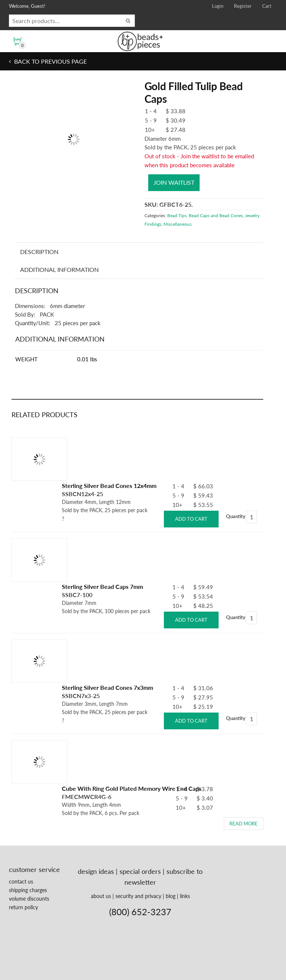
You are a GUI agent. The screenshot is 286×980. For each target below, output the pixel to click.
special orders (140, 871)
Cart (267, 6)
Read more (244, 824)
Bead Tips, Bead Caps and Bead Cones (205, 215)
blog (171, 896)
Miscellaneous (177, 224)
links (185, 896)
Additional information (59, 269)
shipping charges (28, 890)
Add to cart (191, 519)
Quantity (236, 516)
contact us (21, 881)
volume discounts (29, 899)
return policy (23, 907)
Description (39, 252)
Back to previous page (50, 61)
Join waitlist (174, 182)
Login (218, 6)
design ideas (96, 871)
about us (101, 896)
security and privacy (138, 896)
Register (243, 6)
